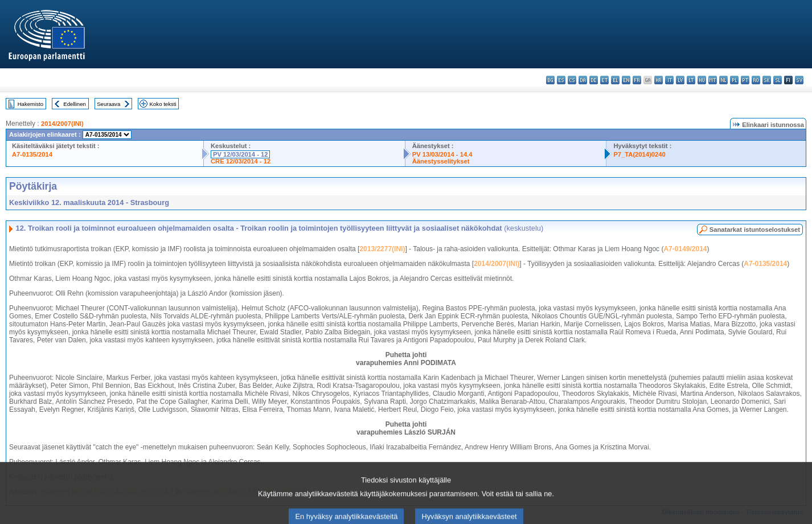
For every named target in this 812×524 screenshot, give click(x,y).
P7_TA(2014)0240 (639, 154)
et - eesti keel (604, 80)
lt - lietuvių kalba (691, 80)
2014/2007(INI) (62, 124)
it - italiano (669, 80)
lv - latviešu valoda (680, 80)
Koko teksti (163, 104)
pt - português (745, 80)
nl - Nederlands (723, 80)
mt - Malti (713, 80)
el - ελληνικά (615, 80)
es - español (561, 80)
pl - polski (734, 80)
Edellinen (74, 104)
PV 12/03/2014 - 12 (240, 154)
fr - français (637, 80)
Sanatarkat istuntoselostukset (755, 230)
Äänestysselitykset (441, 161)
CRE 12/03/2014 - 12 (241, 161)
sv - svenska (799, 80)
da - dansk (583, 80)
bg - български (550, 80)
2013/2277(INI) (382, 249)
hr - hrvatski (659, 80)
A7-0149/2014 (685, 249)
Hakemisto (30, 104)
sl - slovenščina (778, 80)
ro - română (756, 80)
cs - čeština (572, 80)
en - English (626, 80)
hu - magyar (702, 80)
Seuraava (108, 104)
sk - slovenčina (767, 80)
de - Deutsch (594, 80)
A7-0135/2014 (32, 154)
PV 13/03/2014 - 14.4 (442, 154)
